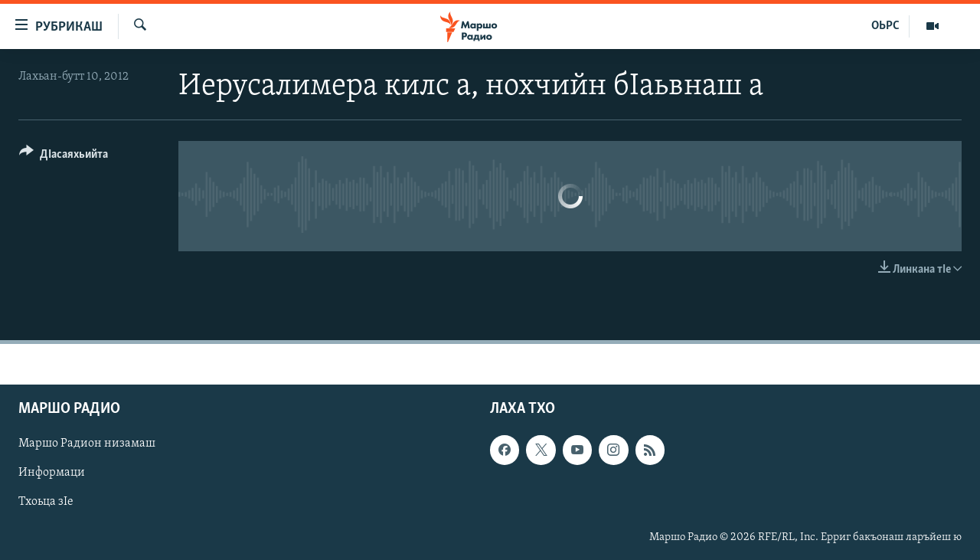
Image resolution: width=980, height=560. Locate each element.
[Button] (64, 157)
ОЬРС (885, 26)
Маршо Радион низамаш (87, 444)
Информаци (52, 473)
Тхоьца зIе (46, 503)
